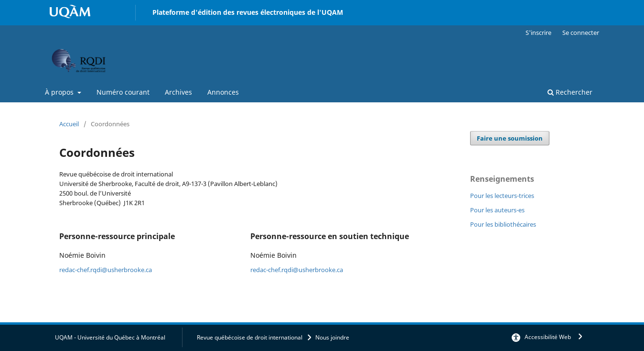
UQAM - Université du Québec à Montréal (110, 337)
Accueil (69, 124)
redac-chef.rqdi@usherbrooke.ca (106, 270)
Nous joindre (332, 337)
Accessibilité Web (548, 337)
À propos (60, 92)
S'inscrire (538, 33)
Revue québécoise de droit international (250, 337)
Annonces (223, 92)
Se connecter (581, 33)
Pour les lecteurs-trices (502, 196)
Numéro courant (123, 92)
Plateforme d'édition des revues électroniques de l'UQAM (248, 12)
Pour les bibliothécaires (503, 224)
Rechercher (570, 92)
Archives (178, 92)
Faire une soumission (510, 138)
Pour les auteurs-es (497, 210)
